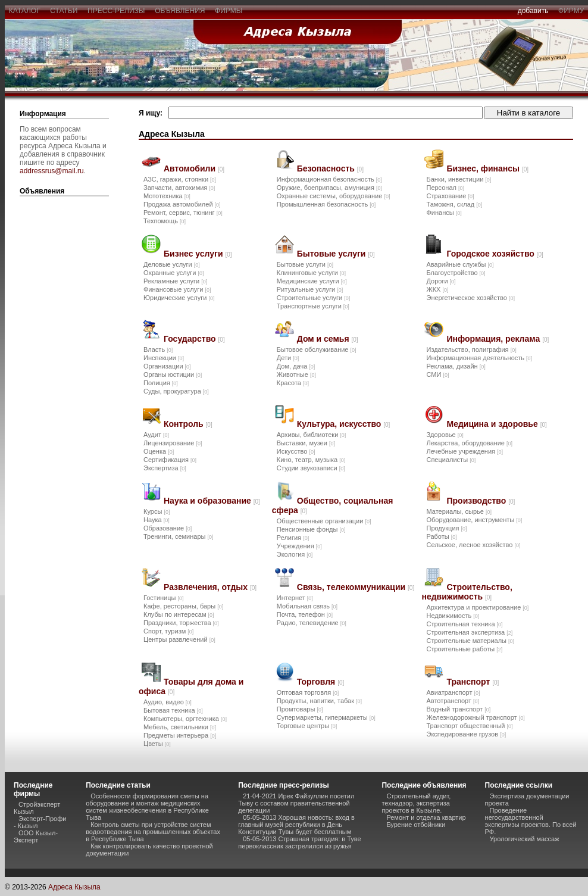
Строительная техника (464, 624)
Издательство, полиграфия (471, 349)
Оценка (159, 451)
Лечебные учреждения (465, 451)
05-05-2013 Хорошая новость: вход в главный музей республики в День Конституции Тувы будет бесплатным (296, 825)
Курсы (157, 511)
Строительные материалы (470, 641)
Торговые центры (307, 726)
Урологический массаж (525, 839)
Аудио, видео (168, 702)
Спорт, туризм (168, 631)
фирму (571, 11)
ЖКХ (437, 289)
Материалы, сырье (459, 511)
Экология (295, 554)
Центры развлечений (179, 639)
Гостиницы (164, 598)
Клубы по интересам (179, 614)
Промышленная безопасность (326, 204)
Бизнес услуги (198, 254)
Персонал (445, 188)
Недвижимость (453, 616)
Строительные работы (464, 649)
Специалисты (451, 460)
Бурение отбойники (416, 825)
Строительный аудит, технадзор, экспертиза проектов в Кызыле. (416, 803)
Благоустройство (456, 273)
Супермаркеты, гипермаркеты (326, 717)
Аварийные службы (460, 264)
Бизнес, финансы (487, 168)
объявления (180, 11)
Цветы (157, 744)
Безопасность (330, 168)
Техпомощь (165, 221)
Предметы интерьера (180, 735)
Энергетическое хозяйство (470, 298)
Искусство (296, 451)
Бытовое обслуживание (317, 349)
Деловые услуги (172, 264)
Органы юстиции (173, 374)
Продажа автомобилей (182, 204)
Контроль (188, 424)
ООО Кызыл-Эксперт (36, 836)
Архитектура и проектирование (477, 607)
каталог (24, 11)
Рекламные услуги (175, 281)
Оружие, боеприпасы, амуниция (329, 188)
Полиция (161, 383)
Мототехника (167, 196)
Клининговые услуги (311, 273)
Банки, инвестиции (459, 179)
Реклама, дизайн (456, 366)
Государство (194, 339)
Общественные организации (324, 521)
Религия (293, 538)
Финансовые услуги (177, 289)
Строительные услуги (313, 298)
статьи (64, 11)
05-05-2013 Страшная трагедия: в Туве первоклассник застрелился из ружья (299, 842)
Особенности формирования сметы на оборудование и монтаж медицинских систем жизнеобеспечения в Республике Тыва (147, 807)
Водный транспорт (458, 709)
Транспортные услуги (313, 306)
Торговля (320, 682)
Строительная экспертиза (469, 632)
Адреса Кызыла (74, 887)
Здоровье (445, 435)
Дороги (441, 281)
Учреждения (299, 546)
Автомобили (194, 168)
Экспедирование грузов (466, 734)
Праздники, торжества (181, 623)
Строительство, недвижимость (467, 592)
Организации (167, 366)
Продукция (446, 528)
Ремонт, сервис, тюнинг (183, 213)
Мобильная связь (307, 606)
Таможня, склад (454, 204)
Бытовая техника (173, 710)
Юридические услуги (179, 298)
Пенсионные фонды (311, 529)
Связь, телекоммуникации (356, 587)
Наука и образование (212, 501)
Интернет (295, 598)
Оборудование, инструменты (474, 520)
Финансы (444, 213)
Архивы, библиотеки (312, 435)
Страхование (450, 196)
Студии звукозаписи (311, 468)
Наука (157, 520)
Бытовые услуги (336, 254)
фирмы (229, 11)
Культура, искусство (344, 424)
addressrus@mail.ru (52, 171)
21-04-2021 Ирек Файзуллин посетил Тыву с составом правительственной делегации (296, 803)
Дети (288, 358)
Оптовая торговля (308, 692)
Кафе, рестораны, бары (183, 606)
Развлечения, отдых (210, 587)
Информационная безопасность (329, 179)
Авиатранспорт (453, 692)
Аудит (156, 435)
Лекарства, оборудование (469, 443)
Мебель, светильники (180, 727)
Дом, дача (296, 366)
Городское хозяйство (495, 254)
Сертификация (170, 460)
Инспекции (164, 358)
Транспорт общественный (469, 726)
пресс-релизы (116, 11)
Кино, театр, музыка (311, 460)
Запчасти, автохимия (179, 188)
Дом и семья (328, 339)
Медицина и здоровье (496, 424)
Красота (293, 383)
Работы (441, 536)
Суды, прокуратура (176, 391)
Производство (481, 501)
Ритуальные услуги (310, 289)
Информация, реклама (498, 339)
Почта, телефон (305, 614)
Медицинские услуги (312, 281)
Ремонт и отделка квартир (426, 817)
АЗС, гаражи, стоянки (180, 179)
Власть (158, 349)
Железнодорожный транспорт (475, 717)
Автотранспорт (453, 701)
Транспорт (473, 682)
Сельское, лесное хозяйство (473, 545)
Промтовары (300, 709)
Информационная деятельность (479, 358)
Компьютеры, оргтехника (185, 719)
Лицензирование (173, 443)
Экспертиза (165, 468)
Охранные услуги (173, 273)
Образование (168, 528)
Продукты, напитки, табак (319, 701)
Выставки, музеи (306, 443)
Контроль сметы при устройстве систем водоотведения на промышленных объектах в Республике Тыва (153, 832)
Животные (296, 374)
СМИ (437, 374)
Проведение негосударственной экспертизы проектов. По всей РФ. (531, 821)
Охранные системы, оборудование (334, 196)
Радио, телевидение (312, 623)
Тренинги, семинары (179, 536)
